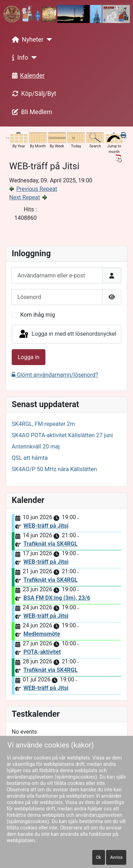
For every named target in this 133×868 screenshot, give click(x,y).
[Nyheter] (48, 40)
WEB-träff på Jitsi (46, 526)
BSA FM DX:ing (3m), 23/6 (57, 598)
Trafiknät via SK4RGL (51, 544)
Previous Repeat (37, 189)
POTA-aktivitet (42, 652)
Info (19, 58)
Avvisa (116, 857)
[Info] (32, 58)
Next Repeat (25, 197)
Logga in (29, 357)
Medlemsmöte (42, 634)
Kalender (27, 76)
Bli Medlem (31, 112)
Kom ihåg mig (38, 315)
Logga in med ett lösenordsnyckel (67, 334)
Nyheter (26, 40)
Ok (99, 857)
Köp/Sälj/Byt (33, 94)
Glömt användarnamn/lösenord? (55, 375)
